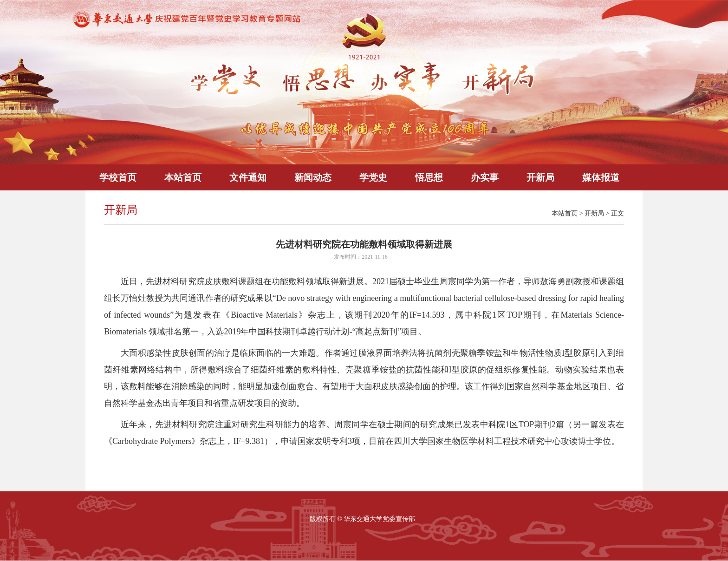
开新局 (540, 177)
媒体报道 (601, 177)
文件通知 (248, 177)
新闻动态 (313, 177)
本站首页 (183, 177)
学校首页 (118, 177)
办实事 (485, 177)
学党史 (373, 177)
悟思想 (429, 177)
